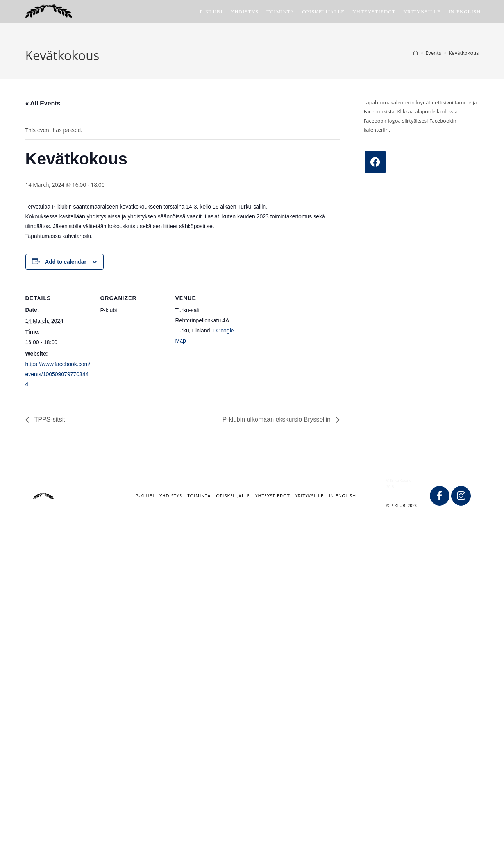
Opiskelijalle (233, 496)
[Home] (416, 53)
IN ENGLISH (343, 496)
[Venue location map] (292, 336)
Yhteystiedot (272, 496)
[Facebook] (375, 162)
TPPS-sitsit (49, 419)
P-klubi (145, 496)
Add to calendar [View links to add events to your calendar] (66, 262)
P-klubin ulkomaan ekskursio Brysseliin (277, 419)
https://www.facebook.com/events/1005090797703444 (58, 374)
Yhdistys (171, 496)
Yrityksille (309, 496)
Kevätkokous (464, 53)
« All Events (43, 103)
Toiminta (199, 496)
